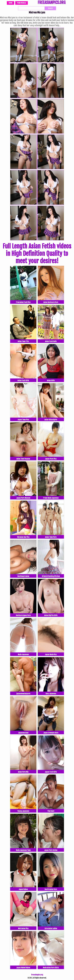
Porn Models (22, 3)
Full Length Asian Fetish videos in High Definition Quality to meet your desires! (37, 254)
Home (11, 3)
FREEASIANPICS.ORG (52, 3)
